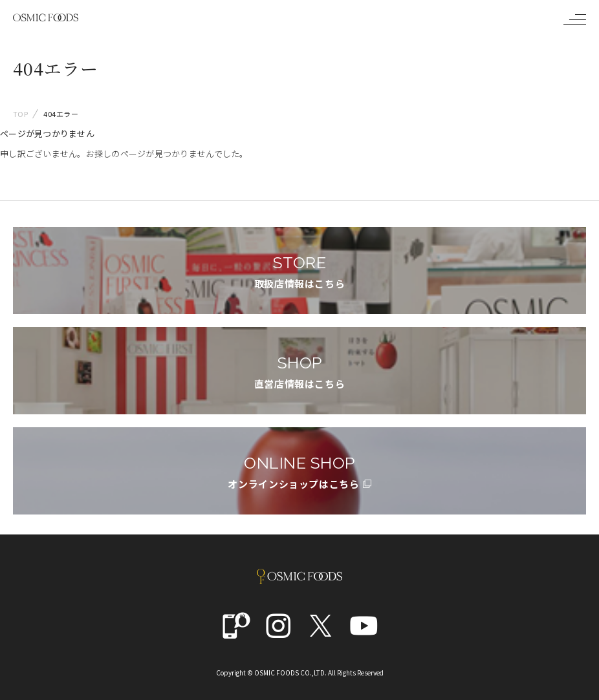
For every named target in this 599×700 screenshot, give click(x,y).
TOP (20, 114)
